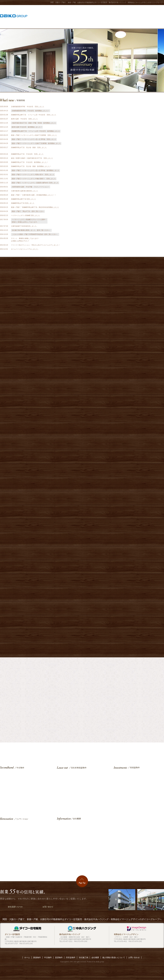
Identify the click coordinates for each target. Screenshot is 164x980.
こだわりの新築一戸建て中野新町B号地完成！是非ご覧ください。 (35, 234)
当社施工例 (77, 17)
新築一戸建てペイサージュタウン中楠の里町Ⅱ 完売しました (34, 179)
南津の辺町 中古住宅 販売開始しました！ (27, 127)
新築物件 (63, 17)
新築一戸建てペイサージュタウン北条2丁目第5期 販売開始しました (36, 143)
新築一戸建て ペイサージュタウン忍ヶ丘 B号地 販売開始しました (35, 170)
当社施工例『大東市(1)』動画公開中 (126, 113)
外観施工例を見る (39, 705)
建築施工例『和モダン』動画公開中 (126, 133)
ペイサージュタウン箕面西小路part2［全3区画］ (82, 461)
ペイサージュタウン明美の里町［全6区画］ (82, 410)
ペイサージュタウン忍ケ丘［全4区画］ (82, 360)
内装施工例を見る (125, 705)
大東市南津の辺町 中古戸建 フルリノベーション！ (31, 187)
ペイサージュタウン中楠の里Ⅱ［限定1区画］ (82, 511)
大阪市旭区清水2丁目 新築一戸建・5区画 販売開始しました (34, 123)
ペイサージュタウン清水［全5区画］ (82, 310)
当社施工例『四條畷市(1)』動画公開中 (126, 142)
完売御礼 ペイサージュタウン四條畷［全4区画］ (82, 563)
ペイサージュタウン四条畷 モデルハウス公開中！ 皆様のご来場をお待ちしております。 (29, 221)
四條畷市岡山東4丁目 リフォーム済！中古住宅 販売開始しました (36, 131)
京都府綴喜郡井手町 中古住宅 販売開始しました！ (31, 111)
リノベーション (130, 17)
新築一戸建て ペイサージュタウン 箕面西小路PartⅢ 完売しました (35, 183)
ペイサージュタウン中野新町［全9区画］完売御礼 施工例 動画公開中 (82, 616)
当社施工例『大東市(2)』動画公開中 (126, 103)
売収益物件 (103, 17)
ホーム (52, 17)
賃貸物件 (82, 789)
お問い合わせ (158, 17)
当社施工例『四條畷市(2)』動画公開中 (126, 123)
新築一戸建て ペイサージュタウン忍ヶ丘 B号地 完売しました (34, 139)
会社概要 (144, 17)
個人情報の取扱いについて (114, 958)
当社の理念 (126, 152)
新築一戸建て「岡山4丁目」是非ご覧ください (28, 211)
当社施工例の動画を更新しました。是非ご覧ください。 (31, 230)
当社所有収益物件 (90, 17)
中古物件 (117, 17)
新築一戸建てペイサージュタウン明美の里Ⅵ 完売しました (33, 175)
